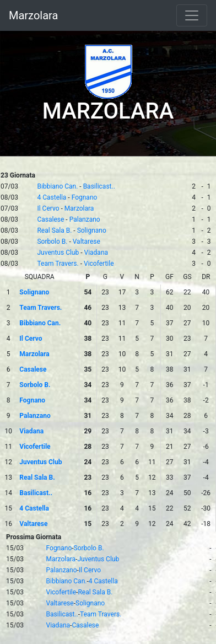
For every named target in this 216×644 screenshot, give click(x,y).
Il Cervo (48, 208)
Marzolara (33, 15)
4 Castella (52, 197)
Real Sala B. (54, 230)
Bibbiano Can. (57, 186)
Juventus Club (58, 253)
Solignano (92, 230)
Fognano (85, 197)
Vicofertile (99, 264)
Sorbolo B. (52, 241)
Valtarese (87, 241)
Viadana (96, 253)
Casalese (50, 219)
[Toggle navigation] (192, 15)
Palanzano (85, 219)
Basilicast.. (99, 186)
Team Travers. (58, 264)
